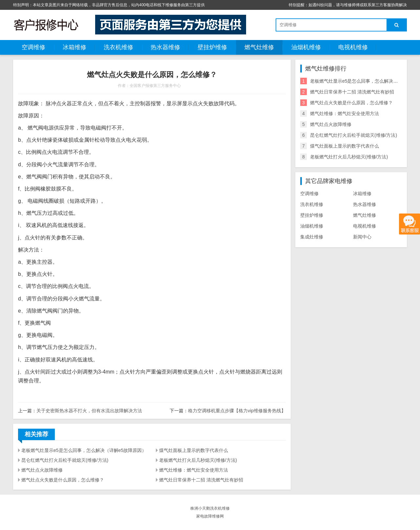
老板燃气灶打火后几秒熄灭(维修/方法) (198, 460)
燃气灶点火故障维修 (42, 470)
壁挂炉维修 (212, 47)
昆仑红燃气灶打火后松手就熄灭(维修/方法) (65, 460)
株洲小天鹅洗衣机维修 (210, 508)
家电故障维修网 (210, 516)
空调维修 (33, 47)
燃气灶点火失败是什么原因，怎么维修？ (63, 480)
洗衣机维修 (118, 47)
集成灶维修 (312, 237)
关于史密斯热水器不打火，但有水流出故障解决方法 (89, 411)
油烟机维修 (306, 47)
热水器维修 (165, 47)
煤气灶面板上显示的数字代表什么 (194, 450)
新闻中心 (362, 237)
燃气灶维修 (259, 47)
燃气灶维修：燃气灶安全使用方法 (194, 470)
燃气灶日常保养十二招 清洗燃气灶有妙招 (201, 480)
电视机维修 (353, 47)
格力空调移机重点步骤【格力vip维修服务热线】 (237, 411)
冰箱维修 (74, 47)
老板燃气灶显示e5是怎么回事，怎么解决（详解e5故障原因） (84, 450)
